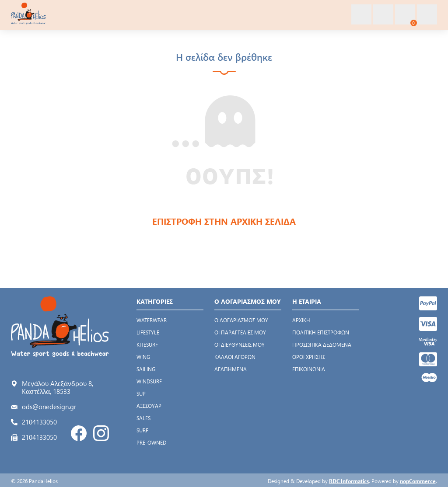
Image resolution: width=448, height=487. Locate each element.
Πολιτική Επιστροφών (321, 332)
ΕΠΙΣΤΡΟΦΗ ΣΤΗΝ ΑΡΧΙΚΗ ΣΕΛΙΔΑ (224, 221)
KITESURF (147, 344)
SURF (142, 430)
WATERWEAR (152, 320)
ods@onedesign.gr (49, 407)
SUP (141, 393)
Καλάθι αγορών (235, 357)
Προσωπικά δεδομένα (322, 344)
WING (143, 357)
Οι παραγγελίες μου (240, 332)
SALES (143, 418)
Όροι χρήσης (309, 357)
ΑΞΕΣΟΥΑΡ (149, 406)
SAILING (146, 369)
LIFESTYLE (148, 332)
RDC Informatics (349, 481)
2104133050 (39, 422)
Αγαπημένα (231, 369)
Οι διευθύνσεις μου (240, 344)
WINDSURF (149, 381)
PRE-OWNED (151, 442)
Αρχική (301, 320)
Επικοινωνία (309, 369)
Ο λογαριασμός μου (241, 320)
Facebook (79, 433)
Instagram (101, 433)
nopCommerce (418, 481)
